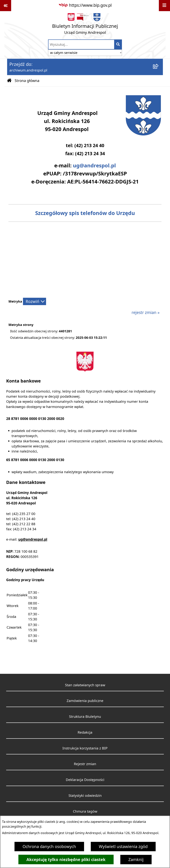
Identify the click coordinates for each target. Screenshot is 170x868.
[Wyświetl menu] (164, 6)
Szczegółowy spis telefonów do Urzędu (85, 213)
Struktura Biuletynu (85, 716)
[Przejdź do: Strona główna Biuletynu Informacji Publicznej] (9, 81)
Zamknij (136, 860)
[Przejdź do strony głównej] (85, 25)
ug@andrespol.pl (94, 165)
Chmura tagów (85, 811)
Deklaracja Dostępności (85, 780)
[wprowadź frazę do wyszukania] (81, 44)
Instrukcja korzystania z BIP (85, 748)
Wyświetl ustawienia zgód (123, 847)
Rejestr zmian (85, 764)
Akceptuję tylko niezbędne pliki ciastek (66, 859)
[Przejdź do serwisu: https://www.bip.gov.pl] (85, 5)
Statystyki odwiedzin (85, 795)
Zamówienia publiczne (85, 701)
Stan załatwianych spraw (85, 685)
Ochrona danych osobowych (49, 847)
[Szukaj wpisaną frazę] (118, 44)
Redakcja (85, 732)
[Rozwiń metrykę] (35, 301)
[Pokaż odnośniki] (6, 6)
